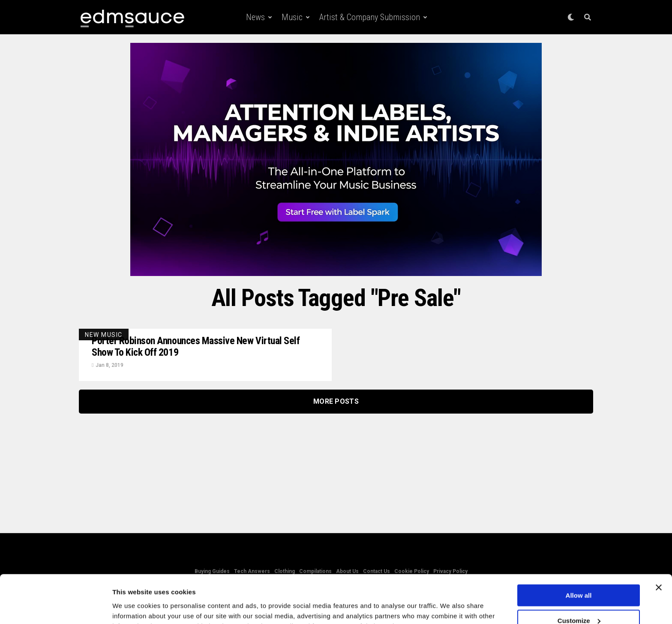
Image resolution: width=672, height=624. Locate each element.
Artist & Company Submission (370, 17)
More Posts (336, 402)
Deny (579, 603)
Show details (132, 607)
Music (292, 17)
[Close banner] (659, 545)
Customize (579, 578)
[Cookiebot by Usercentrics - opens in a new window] (55, 607)
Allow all (579, 553)
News (255, 17)
